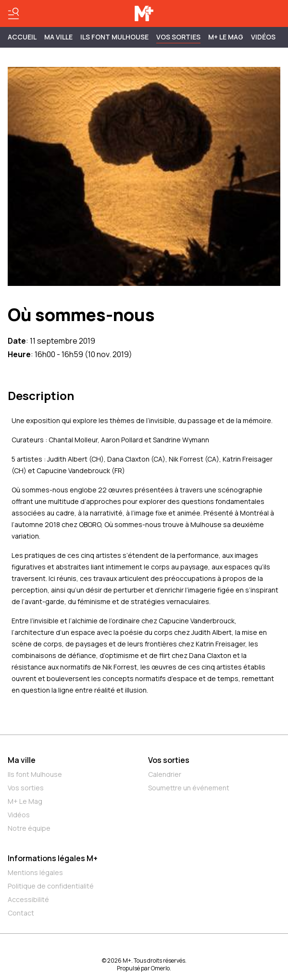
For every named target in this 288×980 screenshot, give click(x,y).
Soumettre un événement (189, 788)
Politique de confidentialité (51, 886)
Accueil (22, 37)
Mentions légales (35, 872)
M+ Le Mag (226, 37)
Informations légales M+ (53, 858)
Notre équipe (29, 828)
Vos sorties (178, 37)
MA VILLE (58, 37)
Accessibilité (28, 899)
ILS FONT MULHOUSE (114, 37)
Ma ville (22, 760)
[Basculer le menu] (13, 13)
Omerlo (160, 968)
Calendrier (165, 774)
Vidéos (263, 37)
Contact (21, 913)
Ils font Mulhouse (35, 774)
